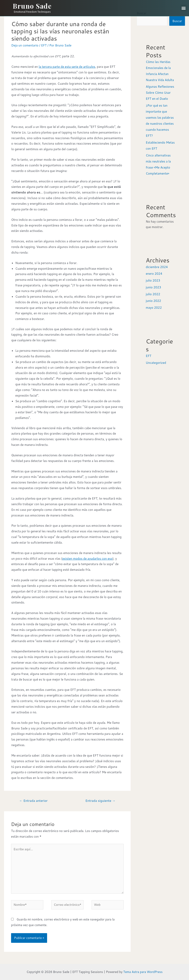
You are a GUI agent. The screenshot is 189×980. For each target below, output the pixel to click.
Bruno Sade (32, 6)
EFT (44, 45)
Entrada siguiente (100, 801)
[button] (184, 8)
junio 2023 (153, 287)
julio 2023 (153, 280)
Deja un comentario (25, 45)
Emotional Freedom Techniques (32, 12)
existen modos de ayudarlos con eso (88, 559)
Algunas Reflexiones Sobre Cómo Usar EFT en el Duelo (160, 93)
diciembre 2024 (157, 267)
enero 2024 (154, 274)
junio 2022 (153, 301)
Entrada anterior (33, 801)
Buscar (177, 21)
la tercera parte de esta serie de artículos (67, 67)
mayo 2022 (154, 308)
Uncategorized (156, 363)
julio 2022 (153, 294)
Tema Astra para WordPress (143, 972)
